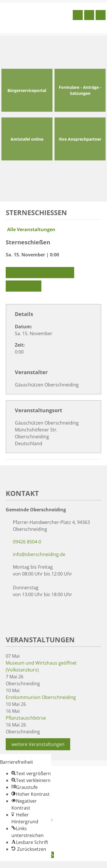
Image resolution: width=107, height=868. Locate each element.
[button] (31, 773)
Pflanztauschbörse (26, 718)
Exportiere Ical (24, 286)
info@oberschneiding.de (39, 554)
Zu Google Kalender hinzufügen (40, 273)
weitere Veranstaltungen (38, 744)
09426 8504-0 (27, 542)
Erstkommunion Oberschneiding (41, 697)
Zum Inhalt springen (22, 865)
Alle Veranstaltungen (31, 229)
